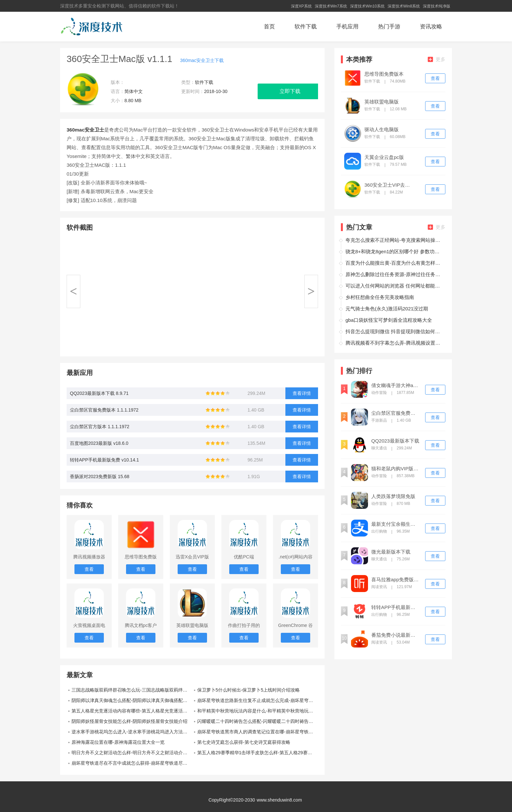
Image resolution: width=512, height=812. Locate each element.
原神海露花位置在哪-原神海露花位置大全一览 (118, 742)
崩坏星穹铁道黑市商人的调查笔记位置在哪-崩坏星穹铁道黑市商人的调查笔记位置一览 (258, 732)
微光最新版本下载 (391, 552)
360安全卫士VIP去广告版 (389, 185)
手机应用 (347, 27)
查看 (435, 78)
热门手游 (389, 27)
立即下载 (290, 91)
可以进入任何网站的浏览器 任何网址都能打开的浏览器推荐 (394, 286)
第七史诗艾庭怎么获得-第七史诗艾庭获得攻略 (244, 742)
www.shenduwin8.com (279, 800)
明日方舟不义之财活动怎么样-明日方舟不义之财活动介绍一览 (132, 753)
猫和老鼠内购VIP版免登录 (395, 469)
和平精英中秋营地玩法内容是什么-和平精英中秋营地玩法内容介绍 (258, 711)
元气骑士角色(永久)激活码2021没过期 (387, 309)
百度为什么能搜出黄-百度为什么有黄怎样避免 (394, 263)
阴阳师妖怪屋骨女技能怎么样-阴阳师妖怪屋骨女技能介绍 (129, 721)
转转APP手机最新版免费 (395, 607)
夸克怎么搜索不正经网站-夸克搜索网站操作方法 (394, 240)
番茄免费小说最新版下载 (395, 635)
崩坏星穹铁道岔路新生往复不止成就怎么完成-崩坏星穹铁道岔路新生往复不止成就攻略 (258, 700)
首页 (269, 27)
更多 (437, 59)
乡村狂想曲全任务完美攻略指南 (380, 297)
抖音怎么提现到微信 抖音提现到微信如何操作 (394, 331)
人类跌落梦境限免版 (393, 496)
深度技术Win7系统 (331, 6)
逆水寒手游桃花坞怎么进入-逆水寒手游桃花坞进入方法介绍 (132, 732)
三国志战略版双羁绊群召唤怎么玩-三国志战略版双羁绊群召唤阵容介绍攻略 (132, 690)
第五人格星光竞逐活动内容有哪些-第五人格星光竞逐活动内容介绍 (132, 711)
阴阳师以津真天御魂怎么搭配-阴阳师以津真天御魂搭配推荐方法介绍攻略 (132, 700)
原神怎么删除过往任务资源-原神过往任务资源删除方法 (394, 274)
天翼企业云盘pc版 (384, 157)
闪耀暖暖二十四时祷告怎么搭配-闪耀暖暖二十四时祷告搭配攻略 (258, 721)
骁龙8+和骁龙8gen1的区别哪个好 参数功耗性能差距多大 (394, 251)
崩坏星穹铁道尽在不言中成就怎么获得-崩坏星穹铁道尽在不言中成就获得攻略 (132, 763)
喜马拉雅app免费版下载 (395, 580)
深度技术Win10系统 (367, 6)
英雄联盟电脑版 (382, 102)
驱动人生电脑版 (382, 130)
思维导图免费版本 (384, 74)
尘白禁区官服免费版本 (395, 413)
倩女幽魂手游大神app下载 (395, 385)
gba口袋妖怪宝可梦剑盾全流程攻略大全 (389, 320)
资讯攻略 (431, 27)
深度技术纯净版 (437, 6)
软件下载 (306, 27)
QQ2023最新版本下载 (395, 441)
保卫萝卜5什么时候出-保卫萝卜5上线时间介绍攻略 (248, 690)
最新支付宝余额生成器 (395, 524)
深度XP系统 (301, 6)
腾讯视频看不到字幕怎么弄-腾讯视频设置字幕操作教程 (394, 343)
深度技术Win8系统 (404, 6)
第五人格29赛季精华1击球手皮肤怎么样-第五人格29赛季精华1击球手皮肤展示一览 (258, 753)
